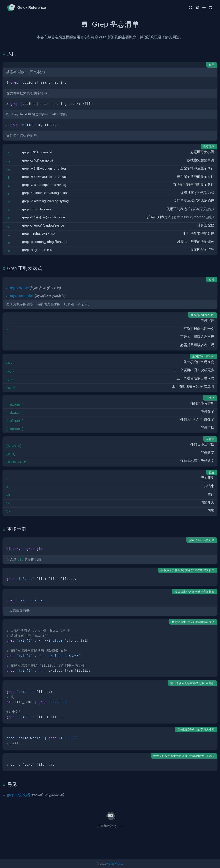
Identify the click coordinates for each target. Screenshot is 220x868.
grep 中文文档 (18, 795)
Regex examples (21, 296)
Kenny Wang (114, 864)
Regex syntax (19, 288)
